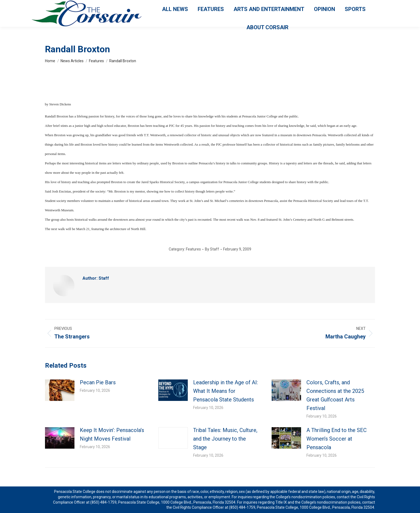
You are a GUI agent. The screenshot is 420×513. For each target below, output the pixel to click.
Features (193, 249)
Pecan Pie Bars (98, 382)
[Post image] (60, 390)
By (212, 249)
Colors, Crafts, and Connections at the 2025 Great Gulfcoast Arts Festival (335, 395)
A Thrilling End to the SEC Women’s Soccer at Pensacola (337, 439)
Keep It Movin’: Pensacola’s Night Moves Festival (112, 434)
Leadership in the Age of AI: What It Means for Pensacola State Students (226, 391)
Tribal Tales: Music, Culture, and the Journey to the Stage (225, 439)
